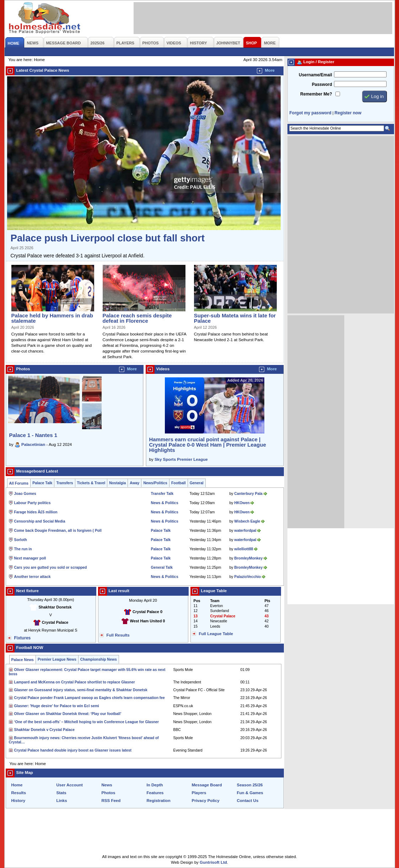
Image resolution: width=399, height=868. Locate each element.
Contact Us (248, 801)
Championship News (99, 659)
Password (322, 84)
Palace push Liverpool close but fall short (108, 238)
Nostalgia (117, 483)
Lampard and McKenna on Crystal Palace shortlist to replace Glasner (75, 682)
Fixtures (23, 638)
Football (179, 483)
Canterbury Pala (248, 494)
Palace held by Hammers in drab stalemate (52, 318)
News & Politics (165, 503)
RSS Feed (111, 801)
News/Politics (155, 483)
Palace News (23, 660)
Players (199, 793)
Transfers (64, 483)
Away (134, 483)
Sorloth (21, 540)
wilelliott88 (244, 549)
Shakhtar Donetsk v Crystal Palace (44, 730)
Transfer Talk (162, 494)
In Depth (155, 785)
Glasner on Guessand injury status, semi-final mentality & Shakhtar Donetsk (81, 690)
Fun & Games (250, 793)
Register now (348, 113)
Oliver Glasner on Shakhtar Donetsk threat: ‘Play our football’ (68, 714)
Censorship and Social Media (40, 521)
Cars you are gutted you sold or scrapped (51, 567)
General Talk (162, 567)
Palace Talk (42, 483)
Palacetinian (33, 444)
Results (19, 793)
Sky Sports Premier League (181, 459)
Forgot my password (311, 113)
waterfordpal (245, 531)
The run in (23, 549)
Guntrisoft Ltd (213, 862)
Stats (61, 793)
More (270, 70)
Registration (159, 801)
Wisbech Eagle (247, 521)
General (197, 483)
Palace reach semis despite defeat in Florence (137, 318)
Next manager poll (30, 558)
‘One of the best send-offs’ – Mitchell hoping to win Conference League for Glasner (87, 722)
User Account (70, 785)
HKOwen (242, 503)
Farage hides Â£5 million (36, 512)
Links (62, 801)
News (107, 785)
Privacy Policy (206, 801)
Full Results (118, 635)
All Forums (19, 483)
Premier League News (57, 659)
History (18, 801)
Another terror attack (33, 577)
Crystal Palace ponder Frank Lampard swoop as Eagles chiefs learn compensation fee (90, 698)
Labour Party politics (33, 503)
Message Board (207, 785)
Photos (109, 793)
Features (155, 793)
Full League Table (216, 634)
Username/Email (316, 75)
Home (17, 785)
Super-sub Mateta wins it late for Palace (235, 318)
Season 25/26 (250, 785)
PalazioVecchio (247, 577)
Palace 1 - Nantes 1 (33, 435)
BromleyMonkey (248, 558)
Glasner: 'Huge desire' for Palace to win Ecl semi (57, 706)
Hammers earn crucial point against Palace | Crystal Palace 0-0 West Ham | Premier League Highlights (208, 445)
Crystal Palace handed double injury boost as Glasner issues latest (73, 750)
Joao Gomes (25, 494)
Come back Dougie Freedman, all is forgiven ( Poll (58, 531)
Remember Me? (316, 94)
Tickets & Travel (91, 483)
